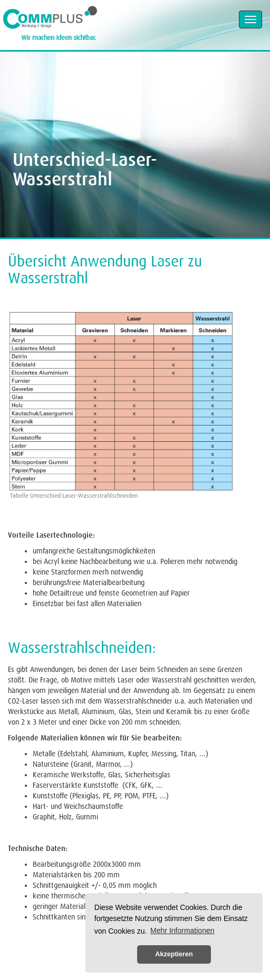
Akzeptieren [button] (174, 954)
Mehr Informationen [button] (182, 930)
